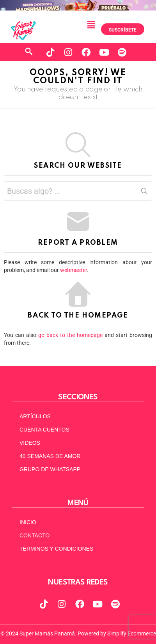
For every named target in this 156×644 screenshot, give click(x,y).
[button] (91, 25)
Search (144, 193)
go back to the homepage (70, 335)
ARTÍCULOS (35, 416)
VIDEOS (30, 443)
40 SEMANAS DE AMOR (50, 456)
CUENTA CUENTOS (44, 430)
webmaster (74, 270)
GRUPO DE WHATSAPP (50, 469)
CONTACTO (35, 535)
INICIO (28, 522)
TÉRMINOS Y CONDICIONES (56, 549)
